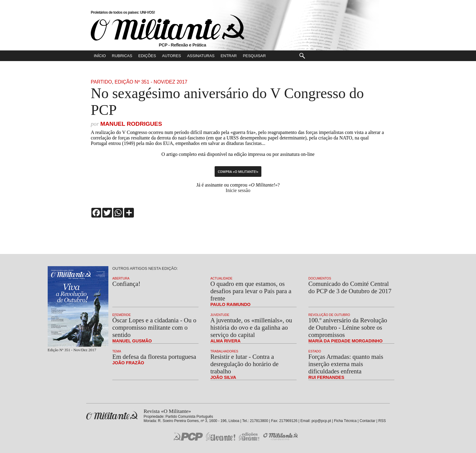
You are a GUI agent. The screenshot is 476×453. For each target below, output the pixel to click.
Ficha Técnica (345, 421)
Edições (147, 56)
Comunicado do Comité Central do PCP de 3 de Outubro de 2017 (350, 287)
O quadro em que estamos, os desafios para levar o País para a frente (251, 291)
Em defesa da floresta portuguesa (154, 357)
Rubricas (122, 56)
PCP (188, 436)
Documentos (320, 278)
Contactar (367, 421)
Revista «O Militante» (112, 415)
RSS (382, 421)
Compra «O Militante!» (238, 172)
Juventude (220, 315)
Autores (172, 56)
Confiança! (126, 284)
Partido (101, 82)
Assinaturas (201, 56)
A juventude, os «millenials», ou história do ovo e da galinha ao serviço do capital (251, 327)
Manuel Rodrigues (131, 124)
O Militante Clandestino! (281, 436)
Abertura (121, 278)
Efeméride (122, 315)
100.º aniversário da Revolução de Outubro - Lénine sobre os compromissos (348, 327)
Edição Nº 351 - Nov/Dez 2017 (151, 82)
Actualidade (221, 278)
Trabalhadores (224, 351)
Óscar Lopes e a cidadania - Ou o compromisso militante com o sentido (154, 327)
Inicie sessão (238, 190)
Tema (117, 351)
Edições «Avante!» (249, 436)
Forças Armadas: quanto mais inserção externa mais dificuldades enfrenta (346, 364)
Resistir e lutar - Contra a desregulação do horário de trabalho (245, 364)
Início (100, 56)
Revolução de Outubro (329, 315)
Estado (315, 351)
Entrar (229, 56)
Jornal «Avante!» (221, 436)
